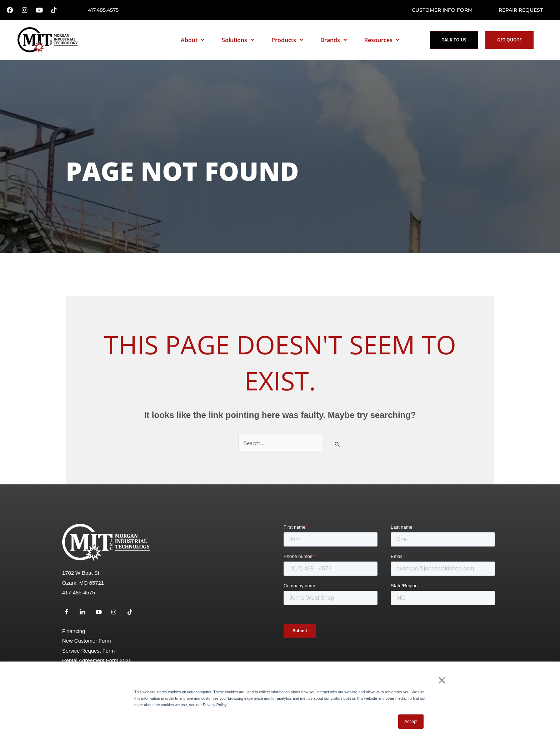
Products (287, 40)
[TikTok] (133, 615)
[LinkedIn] (85, 615)
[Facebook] (69, 615)
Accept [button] (411, 722)
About (192, 40)
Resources (382, 40)
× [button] (444, 682)
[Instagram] (117, 615)
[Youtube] (101, 615)
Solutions (238, 40)
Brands (334, 40)
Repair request (521, 10)
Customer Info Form (442, 10)
